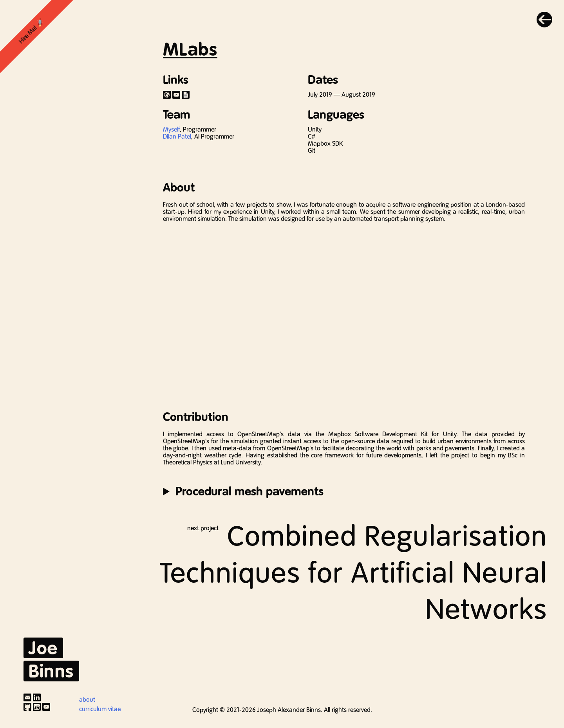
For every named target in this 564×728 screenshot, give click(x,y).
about (87, 699)
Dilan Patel (177, 136)
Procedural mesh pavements (249, 491)
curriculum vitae (100, 709)
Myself (171, 129)
